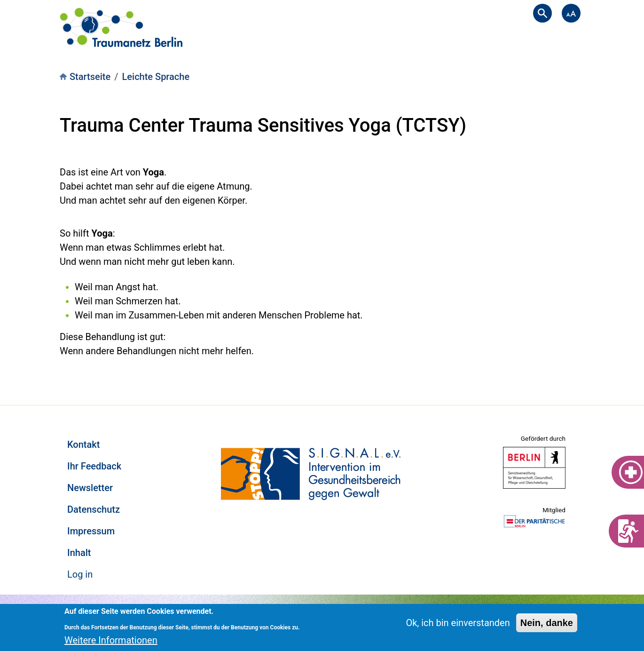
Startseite (90, 77)
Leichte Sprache (156, 77)
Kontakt (83, 445)
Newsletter (90, 488)
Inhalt (79, 553)
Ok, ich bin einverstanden (458, 623)
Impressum (91, 531)
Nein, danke (547, 623)
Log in (80, 574)
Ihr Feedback (94, 466)
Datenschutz (94, 509)
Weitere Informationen (111, 640)
